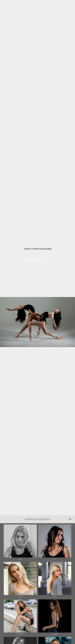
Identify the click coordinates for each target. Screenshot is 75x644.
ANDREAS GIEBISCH (38, 519)
